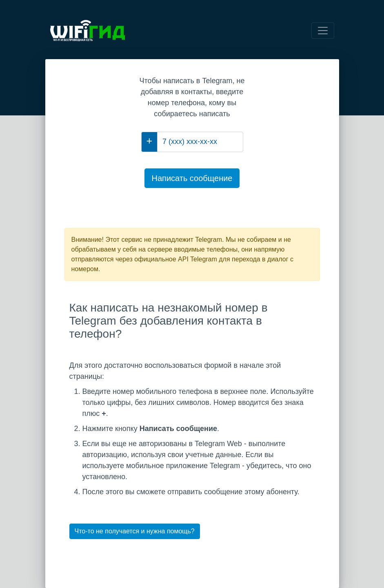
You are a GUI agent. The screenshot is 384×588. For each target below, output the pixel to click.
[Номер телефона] (200, 142)
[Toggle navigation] (323, 31)
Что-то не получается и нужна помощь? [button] (135, 531)
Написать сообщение (192, 178)
